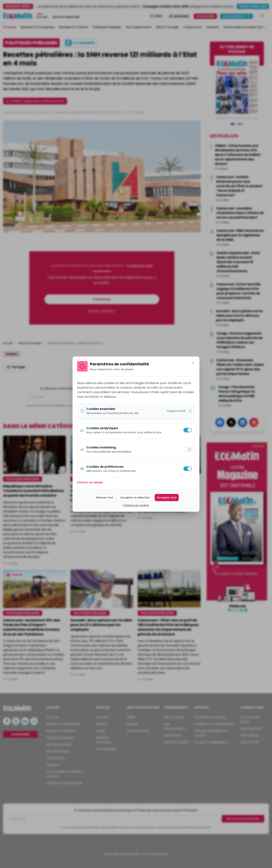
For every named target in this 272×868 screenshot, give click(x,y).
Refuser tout (105, 498)
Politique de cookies (136, 505)
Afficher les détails (90, 482)
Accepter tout (167, 498)
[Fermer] (193, 363)
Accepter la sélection (135, 498)
